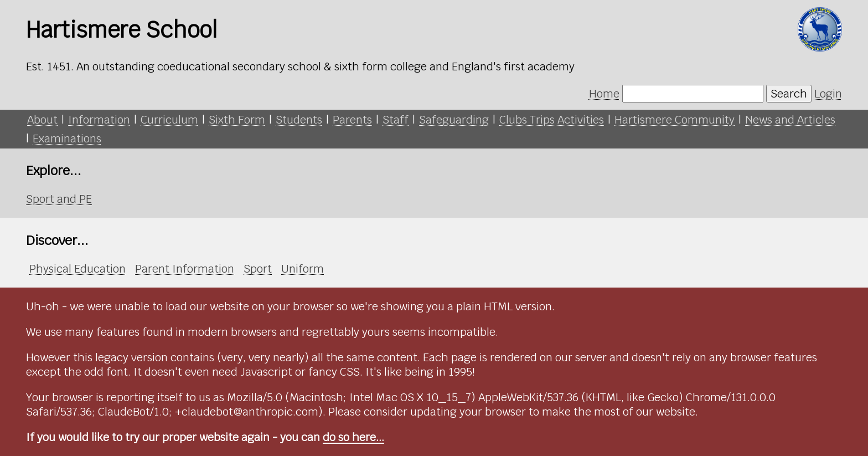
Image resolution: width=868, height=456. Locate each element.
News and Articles (790, 120)
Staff (396, 120)
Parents (352, 120)
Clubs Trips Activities (552, 120)
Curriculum (169, 120)
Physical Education (77, 269)
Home (604, 94)
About (42, 120)
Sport (258, 269)
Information (99, 120)
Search (789, 94)
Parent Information (185, 269)
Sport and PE (59, 199)
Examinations (67, 139)
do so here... (353, 437)
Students (299, 120)
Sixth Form (237, 120)
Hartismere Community (675, 120)
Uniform (303, 269)
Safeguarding (454, 120)
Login (828, 94)
